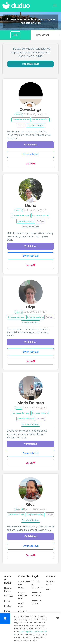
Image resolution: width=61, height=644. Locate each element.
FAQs (48, 589)
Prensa (7, 611)
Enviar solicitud (30, 154)
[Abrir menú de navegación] (55, 6)
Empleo (7, 606)
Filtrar (15, 35)
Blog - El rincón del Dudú (22, 595)
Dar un (31, 164)
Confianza (9, 596)
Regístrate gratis (30, 64)
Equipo (7, 601)
